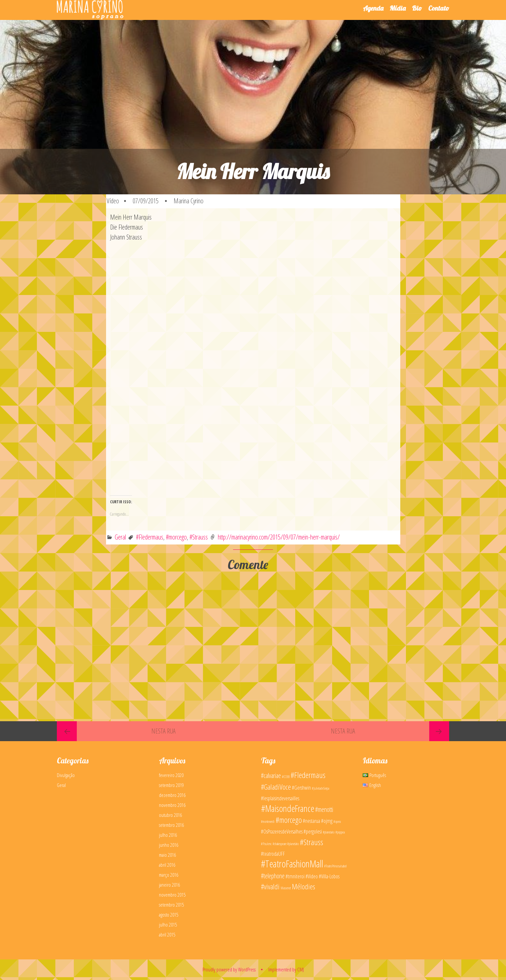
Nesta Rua (163, 731)
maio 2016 (167, 855)
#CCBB (286, 777)
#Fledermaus (150, 537)
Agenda (373, 8)
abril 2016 (167, 865)
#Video (312, 876)
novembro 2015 (172, 895)
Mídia (398, 8)
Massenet (286, 888)
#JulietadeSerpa (320, 788)
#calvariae (271, 776)
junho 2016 (169, 845)
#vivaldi (270, 886)
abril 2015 (167, 934)
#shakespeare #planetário (286, 844)
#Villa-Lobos (329, 876)
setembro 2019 (171, 785)
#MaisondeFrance (288, 808)
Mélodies (304, 886)
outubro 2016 (170, 815)
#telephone (273, 876)
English (372, 785)
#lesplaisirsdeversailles (280, 798)
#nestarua (312, 821)
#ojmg (327, 821)
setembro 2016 (171, 825)
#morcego (176, 537)
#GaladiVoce (276, 787)
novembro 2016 (172, 805)
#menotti (324, 809)
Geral (120, 537)
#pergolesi (313, 832)
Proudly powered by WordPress (229, 969)
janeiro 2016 (169, 885)
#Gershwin (301, 788)
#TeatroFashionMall (292, 864)
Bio (417, 8)
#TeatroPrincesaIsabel (335, 866)
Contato (439, 8)
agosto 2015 (169, 915)
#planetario (329, 832)
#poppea (340, 832)
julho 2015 (168, 925)
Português (374, 775)
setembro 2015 (171, 905)
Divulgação (66, 775)
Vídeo (113, 201)
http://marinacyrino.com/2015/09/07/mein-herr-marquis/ (279, 537)
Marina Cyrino (189, 201)
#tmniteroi (295, 876)
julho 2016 (168, 835)
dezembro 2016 (172, 795)
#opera (337, 822)
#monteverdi (268, 822)
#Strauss (199, 537)
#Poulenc (266, 844)
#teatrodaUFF (273, 854)
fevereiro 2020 (171, 775)
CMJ (301, 969)
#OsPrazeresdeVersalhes (282, 832)
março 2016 (169, 875)
